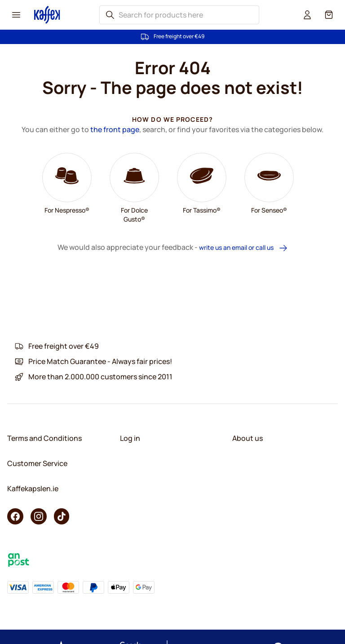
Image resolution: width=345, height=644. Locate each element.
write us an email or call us (243, 248)
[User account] (307, 15)
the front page (115, 129)
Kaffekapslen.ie (33, 489)
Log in (130, 438)
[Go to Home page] (47, 15)
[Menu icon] (16, 15)
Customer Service (37, 463)
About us (248, 438)
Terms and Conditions (44, 438)
